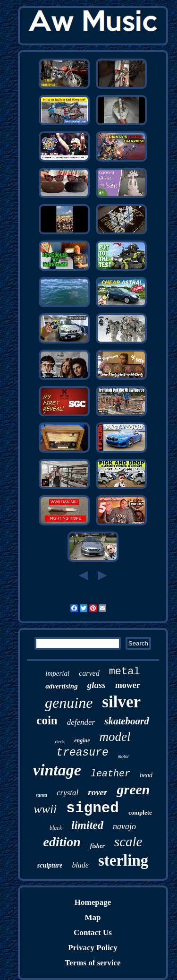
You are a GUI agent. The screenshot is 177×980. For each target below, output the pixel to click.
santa (42, 795)
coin (47, 720)
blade (80, 865)
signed (93, 808)
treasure (82, 753)
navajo (124, 826)
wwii (45, 809)
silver (121, 702)
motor (124, 756)
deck (60, 741)
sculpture (50, 865)
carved (89, 673)
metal (125, 672)
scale (128, 842)
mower (128, 685)
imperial (57, 673)
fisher (97, 846)
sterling (123, 860)
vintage (57, 770)
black (56, 828)
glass (97, 685)
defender (81, 722)
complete (140, 812)
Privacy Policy (93, 948)
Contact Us (93, 933)
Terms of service (93, 963)
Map (93, 917)
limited (87, 825)
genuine (69, 703)
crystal (67, 793)
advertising (61, 686)
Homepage (93, 902)
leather (110, 774)
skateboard (127, 721)
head (146, 775)
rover (97, 792)
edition (62, 842)
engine (82, 740)
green (133, 789)
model (115, 737)
